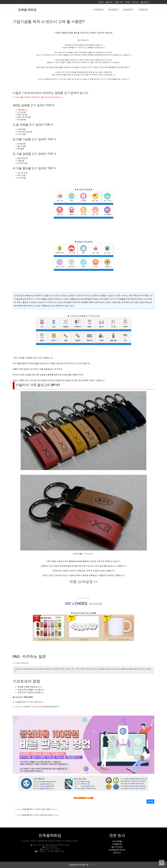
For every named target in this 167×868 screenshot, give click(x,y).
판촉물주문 (117, 844)
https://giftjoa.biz (36, 702)
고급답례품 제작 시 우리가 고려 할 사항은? (36, 809)
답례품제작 (128, 10)
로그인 (135, 2)
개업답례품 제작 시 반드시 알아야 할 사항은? (37, 815)
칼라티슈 (117, 853)
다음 (24, 707)
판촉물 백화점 (27, 10)
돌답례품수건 (22, 110)
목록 (150, 801)
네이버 (18, 707)
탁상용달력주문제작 (117, 850)
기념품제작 (143, 10)
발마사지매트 (117, 847)
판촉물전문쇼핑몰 (55, 302)
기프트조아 (89, 554)
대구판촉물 (117, 841)
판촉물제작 (99, 10)
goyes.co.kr (94, 865)
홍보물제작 (114, 10)
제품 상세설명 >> (83, 582)
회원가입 (145, 2)
